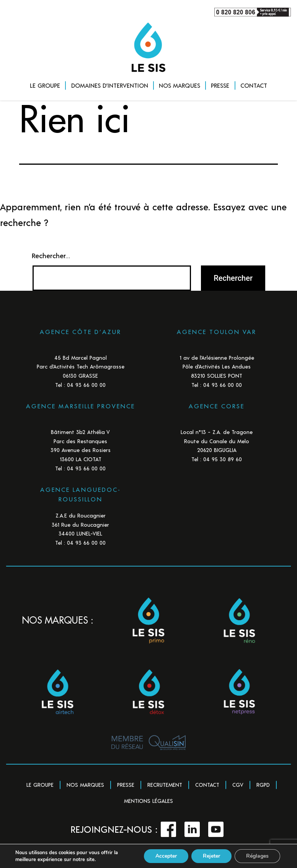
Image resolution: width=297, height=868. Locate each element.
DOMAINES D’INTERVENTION (110, 85)
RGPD (263, 785)
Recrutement (165, 785)
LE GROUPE (45, 85)
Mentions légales (148, 801)
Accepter (166, 856)
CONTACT (254, 85)
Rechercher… (51, 255)
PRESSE (220, 85)
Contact (207, 785)
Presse (126, 785)
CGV (238, 785)
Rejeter (211, 856)
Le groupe (40, 785)
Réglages (257, 856)
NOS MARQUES (180, 85)
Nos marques (85, 785)
